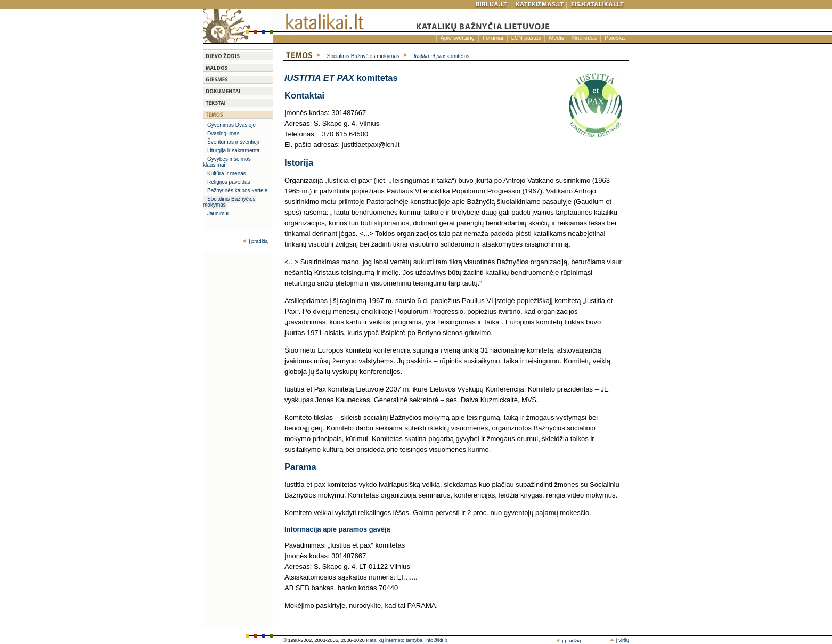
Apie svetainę (458, 38)
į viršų (619, 640)
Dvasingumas (223, 133)
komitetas (442, 56)
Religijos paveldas (229, 182)
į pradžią (258, 241)
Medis (556, 38)
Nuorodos (584, 38)
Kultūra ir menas (227, 173)
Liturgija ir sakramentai (234, 150)
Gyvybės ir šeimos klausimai (227, 162)
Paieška (615, 38)
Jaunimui (218, 213)
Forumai (493, 38)
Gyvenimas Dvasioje (231, 125)
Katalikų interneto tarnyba (394, 640)
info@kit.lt (436, 640)
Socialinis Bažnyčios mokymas (229, 202)
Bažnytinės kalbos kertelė (237, 190)
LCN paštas (526, 38)
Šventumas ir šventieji (233, 142)
